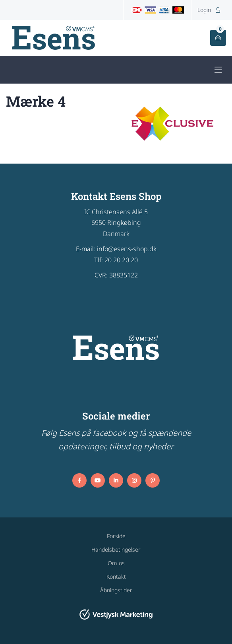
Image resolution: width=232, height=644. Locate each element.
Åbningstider (116, 590)
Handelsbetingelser (116, 549)
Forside (116, 536)
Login (209, 10)
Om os (116, 563)
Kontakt (116, 577)
